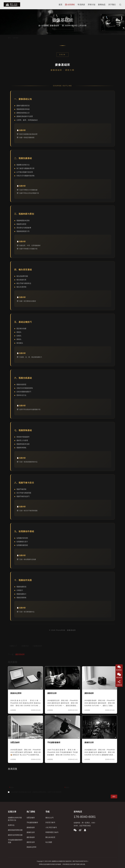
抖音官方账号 (50, 822)
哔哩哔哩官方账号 (52, 832)
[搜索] (120, 5)
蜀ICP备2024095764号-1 (80, 861)
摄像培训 (25, 646)
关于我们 (112, 5)
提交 (114, 797)
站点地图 (49, 842)
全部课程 (70, 5)
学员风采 (81, 5)
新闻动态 (102, 5)
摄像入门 (14, 646)
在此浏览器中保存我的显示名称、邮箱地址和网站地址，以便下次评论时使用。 (36, 792)
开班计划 (92, 5)
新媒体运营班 (16, 693)
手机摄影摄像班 (54, 742)
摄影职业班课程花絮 (15, 835)
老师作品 (11, 825)
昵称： (12, 787)
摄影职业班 (52, 693)
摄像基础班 (54, 26)
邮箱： (68, 787)
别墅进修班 (15, 742)
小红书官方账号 (51, 827)
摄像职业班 (89, 742)
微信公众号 (50, 818)
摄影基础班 (20, 654)
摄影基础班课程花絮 (15, 830)
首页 (60, 5)
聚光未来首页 (50, 837)
